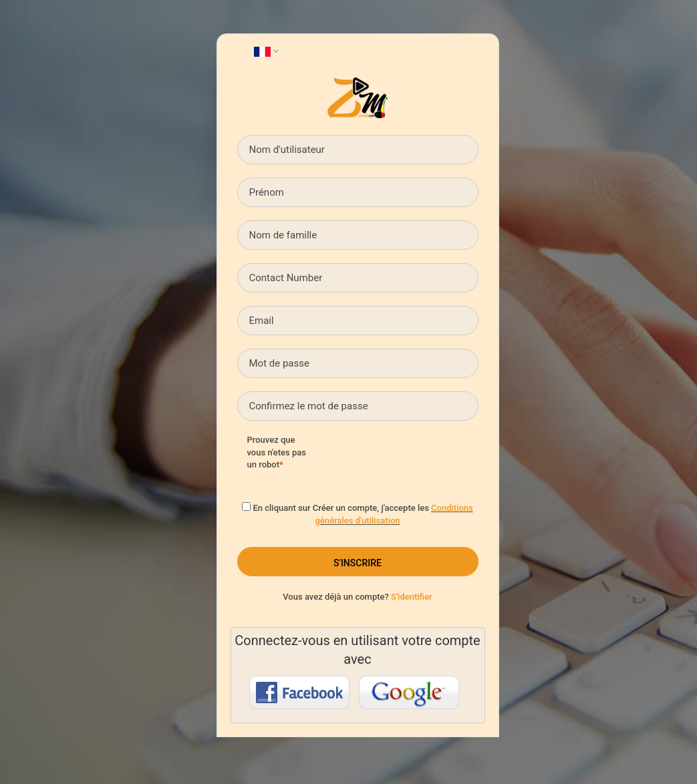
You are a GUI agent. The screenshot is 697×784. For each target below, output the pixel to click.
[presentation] (429, 460)
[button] (266, 51)
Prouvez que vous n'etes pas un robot (277, 452)
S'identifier (412, 597)
